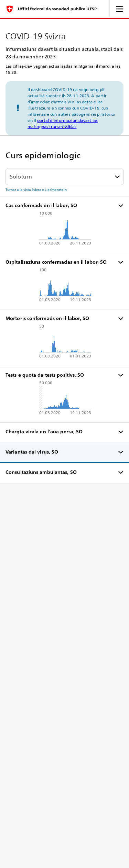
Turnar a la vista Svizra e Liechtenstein (36, 190)
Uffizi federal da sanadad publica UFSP (57, 9)
